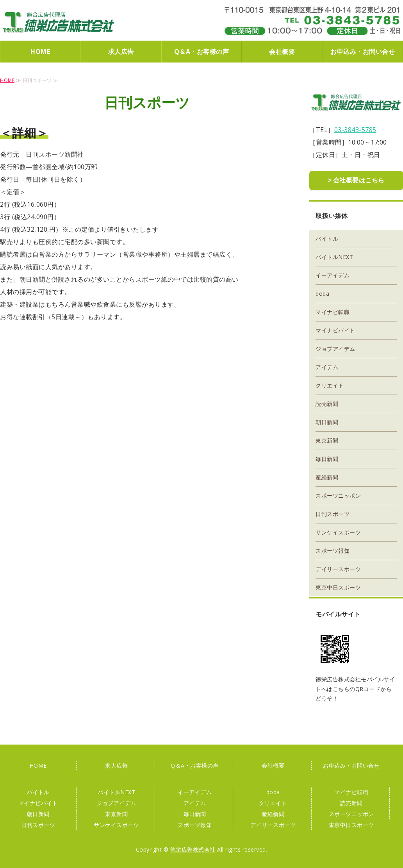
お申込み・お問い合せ (363, 52)
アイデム (327, 366)
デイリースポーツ (338, 568)
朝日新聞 (327, 421)
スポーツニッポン (338, 495)
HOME (40, 52)
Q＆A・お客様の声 (202, 52)
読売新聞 (327, 403)
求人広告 (121, 52)
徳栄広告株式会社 (59, 22)
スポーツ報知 (333, 550)
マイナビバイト (335, 330)
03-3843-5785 (355, 130)
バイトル (327, 238)
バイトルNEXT (334, 256)
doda (322, 293)
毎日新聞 (327, 458)
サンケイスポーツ (338, 531)
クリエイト (330, 385)
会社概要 (282, 52)
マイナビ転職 (333, 311)
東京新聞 (327, 440)
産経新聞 (327, 476)
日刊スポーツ (333, 513)
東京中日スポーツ (338, 587)
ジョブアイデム (335, 348)
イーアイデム (333, 274)
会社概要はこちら (359, 180)
